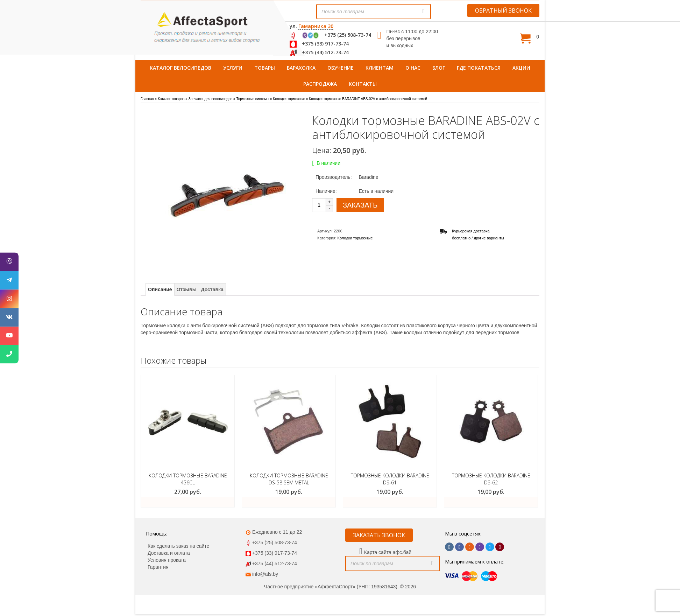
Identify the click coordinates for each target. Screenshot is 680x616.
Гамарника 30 (316, 26)
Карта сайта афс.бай (388, 552)
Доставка (212, 289)
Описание (160, 289)
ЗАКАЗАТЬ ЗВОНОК (379, 535)
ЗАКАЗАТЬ (360, 205)
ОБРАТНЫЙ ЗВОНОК (503, 10)
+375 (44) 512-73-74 (325, 52)
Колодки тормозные (355, 238)
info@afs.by (265, 574)
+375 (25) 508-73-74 (348, 35)
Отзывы (186, 289)
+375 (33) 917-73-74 (325, 44)
